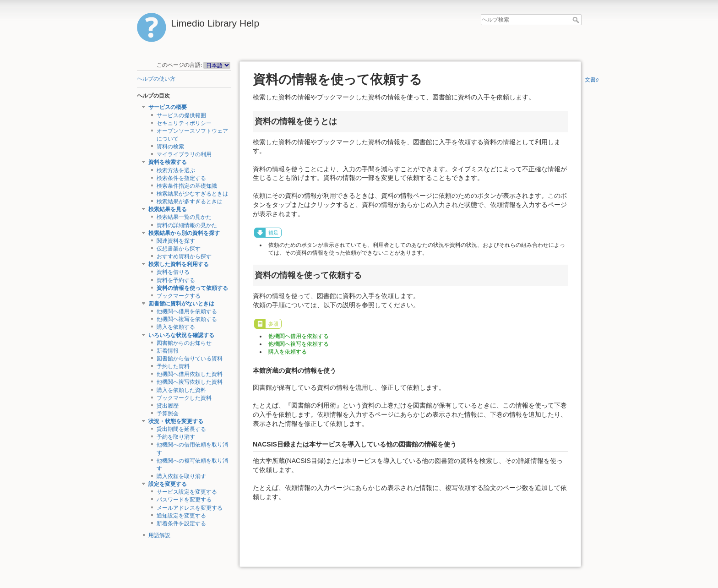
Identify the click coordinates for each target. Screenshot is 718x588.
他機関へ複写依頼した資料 (190, 382)
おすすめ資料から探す (184, 256)
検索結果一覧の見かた (184, 217)
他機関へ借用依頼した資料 (190, 374)
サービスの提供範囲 (181, 115)
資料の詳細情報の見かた (187, 225)
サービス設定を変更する (187, 492)
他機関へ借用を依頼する (187, 311)
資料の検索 (170, 147)
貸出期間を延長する (181, 429)
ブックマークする (179, 296)
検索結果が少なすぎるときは (192, 194)
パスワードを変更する (184, 500)
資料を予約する (176, 280)
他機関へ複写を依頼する (187, 319)
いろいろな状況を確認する (181, 335)
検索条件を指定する (181, 178)
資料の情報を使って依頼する (192, 288)
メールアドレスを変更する (190, 508)
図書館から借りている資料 (190, 359)
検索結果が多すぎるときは (190, 201)
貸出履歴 (168, 406)
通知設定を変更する (181, 516)
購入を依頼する (176, 327)
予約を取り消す (176, 437)
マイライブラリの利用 (184, 154)
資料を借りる (173, 272)
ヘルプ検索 (577, 20)
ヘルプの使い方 (156, 79)
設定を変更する (168, 484)
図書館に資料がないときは (181, 304)
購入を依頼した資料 (181, 390)
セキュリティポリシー (184, 123)
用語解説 (159, 535)
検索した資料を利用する (179, 264)
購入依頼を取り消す (181, 476)
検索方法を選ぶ (176, 170)
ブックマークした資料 (184, 398)
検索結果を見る (168, 209)
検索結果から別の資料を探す (184, 233)
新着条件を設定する (181, 523)
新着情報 (168, 351)
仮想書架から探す (179, 249)
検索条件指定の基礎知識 (187, 186)
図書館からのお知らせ (184, 343)
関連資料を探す (176, 241)
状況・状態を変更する (176, 421)
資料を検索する (168, 162)
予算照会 (168, 414)
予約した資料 (173, 366)
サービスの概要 (168, 107)
